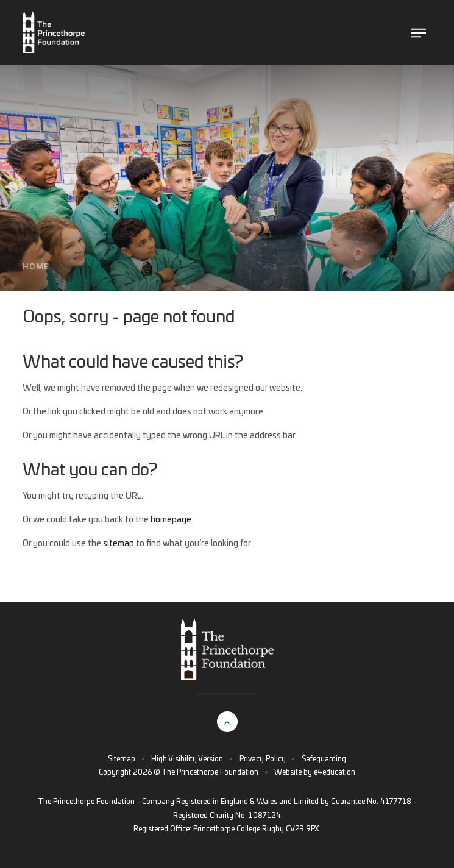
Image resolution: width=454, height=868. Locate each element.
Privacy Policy (263, 759)
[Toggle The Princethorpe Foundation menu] (418, 33)
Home (36, 267)
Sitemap (122, 759)
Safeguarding (324, 759)
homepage (171, 520)
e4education (335, 772)
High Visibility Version (187, 759)
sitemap (119, 544)
